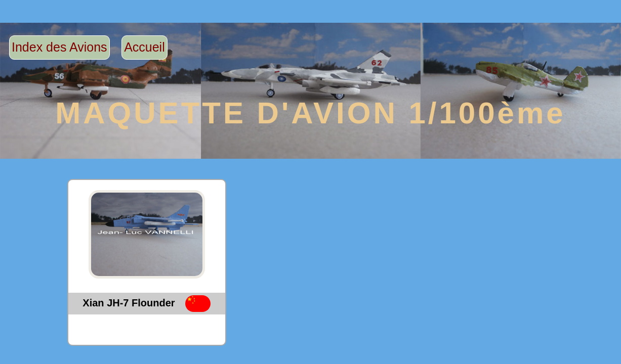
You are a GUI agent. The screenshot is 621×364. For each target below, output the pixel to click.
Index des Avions (59, 47)
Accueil (144, 47)
